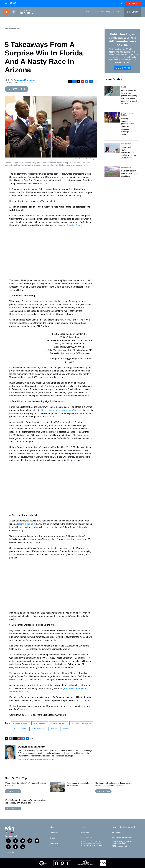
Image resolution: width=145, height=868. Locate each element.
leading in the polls (26, 524)
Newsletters (85, 833)
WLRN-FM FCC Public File (91, 844)
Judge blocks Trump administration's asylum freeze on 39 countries (128, 153)
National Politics (13, 29)
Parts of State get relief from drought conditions (129, 173)
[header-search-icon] (122, 4)
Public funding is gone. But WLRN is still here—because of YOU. (122, 40)
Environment (126, 167)
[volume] (14, 12)
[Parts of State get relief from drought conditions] (112, 172)
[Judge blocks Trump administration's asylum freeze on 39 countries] (112, 148)
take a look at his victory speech (58, 410)
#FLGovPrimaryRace (69, 337)
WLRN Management (119, 846)
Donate (53, 838)
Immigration (126, 144)
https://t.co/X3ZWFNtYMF (72, 347)
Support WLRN (122, 68)
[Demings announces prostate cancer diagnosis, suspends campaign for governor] (112, 117)
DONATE (135, 4)
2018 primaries (38, 729)
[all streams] (133, 12)
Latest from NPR (59, 723)
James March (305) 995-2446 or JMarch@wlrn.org (124, 843)
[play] (7, 12)
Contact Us (54, 833)
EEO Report (116, 833)
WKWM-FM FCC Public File (91, 845)
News (65, 729)
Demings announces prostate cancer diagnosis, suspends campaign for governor (128, 126)
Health (124, 87)
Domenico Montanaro (24, 80)
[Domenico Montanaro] (10, 752)
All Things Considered (81, 723)
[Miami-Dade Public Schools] (85, 863)
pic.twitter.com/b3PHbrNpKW (76, 353)
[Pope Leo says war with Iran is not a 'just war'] (58, 787)
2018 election (40, 723)
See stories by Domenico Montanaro (36, 760)
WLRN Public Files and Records (124, 827)
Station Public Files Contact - (122, 837)
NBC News (65, 320)
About (52, 827)
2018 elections (20, 729)
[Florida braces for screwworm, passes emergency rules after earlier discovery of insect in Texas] (112, 91)
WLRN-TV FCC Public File (91, 842)
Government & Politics (127, 114)
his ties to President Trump (70, 225)
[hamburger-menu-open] (6, 4)
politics (54, 729)
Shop (83, 827)
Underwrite (54, 843)
